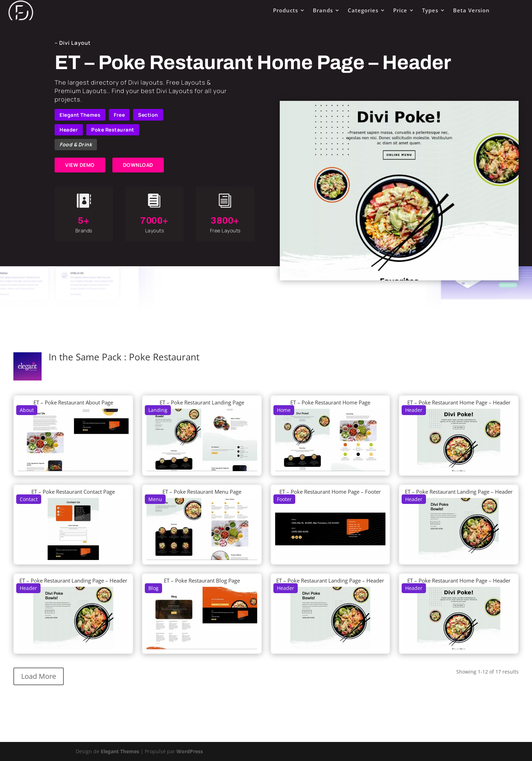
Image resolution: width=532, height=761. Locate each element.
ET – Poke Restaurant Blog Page (202, 580)
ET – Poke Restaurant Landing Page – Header (459, 492)
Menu (155, 499)
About (27, 410)
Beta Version (471, 10)
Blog (153, 588)
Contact (29, 499)
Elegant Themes (80, 115)
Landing (158, 410)
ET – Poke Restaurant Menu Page (202, 492)
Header (69, 130)
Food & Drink (76, 144)
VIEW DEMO (80, 165)
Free (119, 115)
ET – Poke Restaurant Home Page (330, 402)
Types (430, 10)
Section (148, 115)
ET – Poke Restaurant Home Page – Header (459, 402)
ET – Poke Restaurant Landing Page (202, 402)
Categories (363, 10)
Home (284, 410)
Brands (323, 10)
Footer (284, 499)
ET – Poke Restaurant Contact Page (73, 492)
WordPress (190, 751)
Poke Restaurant (113, 130)
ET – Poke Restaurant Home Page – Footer (330, 492)
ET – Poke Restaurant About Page (73, 402)
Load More (39, 676)
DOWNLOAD (138, 165)
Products (286, 10)
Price (400, 10)
